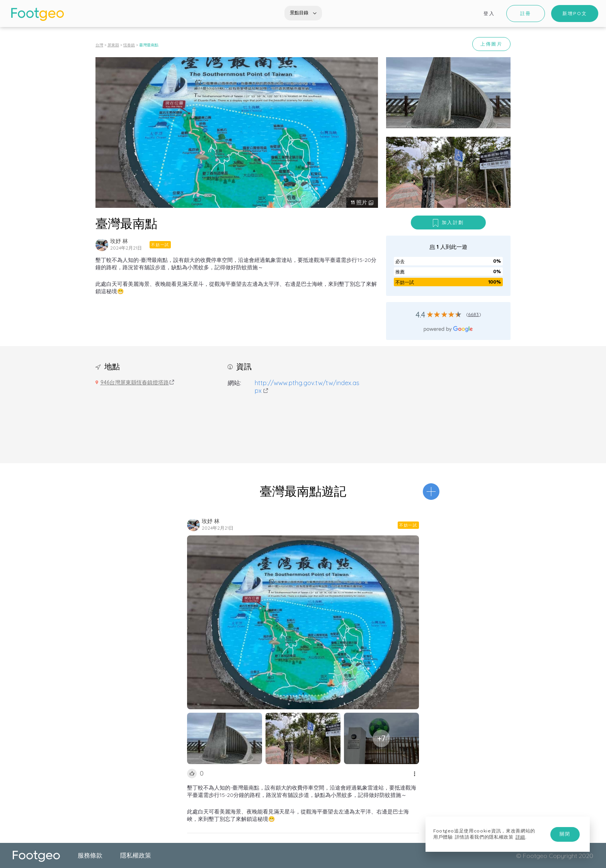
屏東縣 (113, 45)
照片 (360, 202)
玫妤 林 (119, 241)
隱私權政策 (136, 855)
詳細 (520, 837)
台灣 (99, 45)
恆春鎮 (129, 45)
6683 (474, 314)
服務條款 (90, 855)
